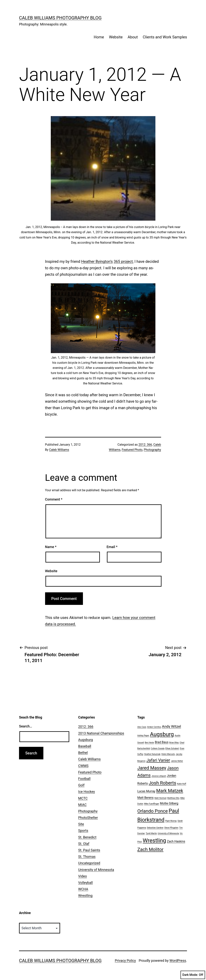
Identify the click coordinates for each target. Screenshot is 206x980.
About (133, 37)
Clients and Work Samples (165, 37)
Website (116, 37)
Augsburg (86, 740)
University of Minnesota (96, 870)
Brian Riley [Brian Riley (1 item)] (174, 743)
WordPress (178, 961)
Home (99, 37)
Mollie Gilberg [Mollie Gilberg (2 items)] (169, 803)
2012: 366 (145, 445)
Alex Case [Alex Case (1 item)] (142, 727)
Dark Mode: (193, 975)
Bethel (83, 753)
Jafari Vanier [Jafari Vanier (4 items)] (158, 760)
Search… (26, 726)
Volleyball (86, 883)
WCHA (83, 889)
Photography (152, 450)
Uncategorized (89, 863)
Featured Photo (132, 450)
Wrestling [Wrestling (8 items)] (154, 841)
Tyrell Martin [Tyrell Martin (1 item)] (151, 833)
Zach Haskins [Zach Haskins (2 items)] (176, 841)
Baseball (85, 746)
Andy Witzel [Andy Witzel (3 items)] (171, 726)
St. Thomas (87, 857)
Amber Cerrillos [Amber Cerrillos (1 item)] (154, 727)
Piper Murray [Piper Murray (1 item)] (171, 821)
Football (84, 779)
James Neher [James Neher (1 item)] (177, 761)
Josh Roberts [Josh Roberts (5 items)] (163, 783)
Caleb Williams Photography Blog (60, 18)
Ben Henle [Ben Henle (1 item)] (149, 743)
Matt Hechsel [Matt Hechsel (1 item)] (160, 798)
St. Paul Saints (89, 850)
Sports (83, 831)
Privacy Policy (125, 961)
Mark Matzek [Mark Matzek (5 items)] (170, 791)
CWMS (83, 766)
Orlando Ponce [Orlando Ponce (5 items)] (153, 811)
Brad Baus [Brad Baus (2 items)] (162, 742)
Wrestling (85, 896)
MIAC (82, 805)
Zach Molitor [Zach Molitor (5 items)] (150, 849)
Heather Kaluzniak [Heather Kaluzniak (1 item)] (152, 754)
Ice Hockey (87, 792)
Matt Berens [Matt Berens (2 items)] (146, 798)
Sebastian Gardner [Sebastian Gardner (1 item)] (155, 828)
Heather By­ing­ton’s (97, 261)
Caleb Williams (59, 450)
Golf (81, 785)
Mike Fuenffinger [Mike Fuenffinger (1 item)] (152, 804)
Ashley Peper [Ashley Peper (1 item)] (143, 736)
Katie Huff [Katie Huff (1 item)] (182, 784)
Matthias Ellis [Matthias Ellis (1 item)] (173, 798)
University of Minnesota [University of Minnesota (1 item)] (168, 833)
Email (112, 547)
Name (51, 547)
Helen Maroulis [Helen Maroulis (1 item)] (168, 754)
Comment (54, 499)
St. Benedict (87, 837)
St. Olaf (84, 844)
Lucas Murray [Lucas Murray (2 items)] (146, 791)
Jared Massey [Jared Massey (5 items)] (152, 768)
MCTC (83, 798)
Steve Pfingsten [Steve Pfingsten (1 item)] (171, 828)
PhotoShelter (88, 818)
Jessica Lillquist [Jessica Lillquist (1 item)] (159, 776)
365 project (123, 261)
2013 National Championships (101, 733)
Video (83, 876)
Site (81, 824)
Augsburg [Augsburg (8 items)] (162, 734)
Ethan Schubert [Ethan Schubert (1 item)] (172, 748)
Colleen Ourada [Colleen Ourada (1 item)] (158, 748)
